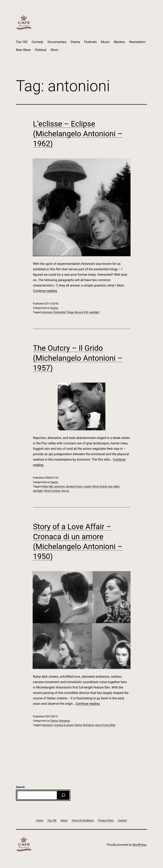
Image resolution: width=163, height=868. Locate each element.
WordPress (139, 845)
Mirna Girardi (100, 486)
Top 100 (22, 42)
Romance (65, 721)
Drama (75, 42)
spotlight (94, 312)
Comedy (37, 42)
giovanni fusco (74, 486)
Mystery (119, 42)
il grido (88, 486)
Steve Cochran (52, 491)
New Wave (23, 50)
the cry (65, 491)
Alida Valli (48, 486)
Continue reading (45, 291)
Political (41, 50)
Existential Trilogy (64, 312)
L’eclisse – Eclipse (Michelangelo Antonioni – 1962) (78, 134)
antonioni (47, 312)
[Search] (63, 795)
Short (54, 50)
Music (105, 42)
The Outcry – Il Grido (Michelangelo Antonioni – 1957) (78, 358)
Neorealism (137, 42)
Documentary (57, 42)
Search (20, 787)
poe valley (114, 486)
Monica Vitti (81, 312)
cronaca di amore (64, 725)
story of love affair (105, 725)
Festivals (90, 42)
